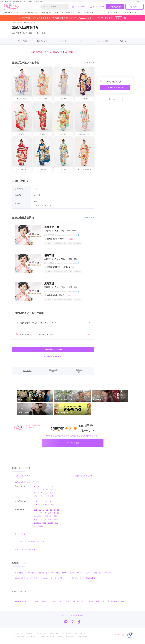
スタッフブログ (42, 636)
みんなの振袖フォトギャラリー (27, 580)
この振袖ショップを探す (115, 88)
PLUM (124, 603)
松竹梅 (40, 518)
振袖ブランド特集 (53, 575)
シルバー (53, 495)
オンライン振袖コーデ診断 (87, 575)
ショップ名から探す (86, 13)
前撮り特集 (19, 575)
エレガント (43, 503)
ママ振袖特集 (30, 575)
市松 (57, 525)
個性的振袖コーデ (61, 580)
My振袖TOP (19, 636)
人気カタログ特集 (68, 575)
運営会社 (60, 639)
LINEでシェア (115, 99)
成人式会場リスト (22, 639)
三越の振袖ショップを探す (53, 349)
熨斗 (36, 522)
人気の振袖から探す (30, 13)
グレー (36, 498)
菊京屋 (91, 603)
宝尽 (41, 522)
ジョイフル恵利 (64, 603)
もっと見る (89, 63)
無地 (36, 512)
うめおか (52, 603)
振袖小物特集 (90, 580)
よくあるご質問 (97, 7)
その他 (51, 498)
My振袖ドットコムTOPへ (53, 357)
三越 (33, 23)
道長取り (37, 525)
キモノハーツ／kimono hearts (36, 603)
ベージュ (44, 488)
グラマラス (45, 507)
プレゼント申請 (78, 7)
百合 (50, 515)
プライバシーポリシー (47, 639)
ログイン (134, 7)
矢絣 (44, 525)
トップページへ (140, 1)
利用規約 (34, 639)
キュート (53, 503)
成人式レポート (47, 580)
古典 (36, 503)
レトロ (54, 507)
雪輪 (50, 522)
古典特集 (41, 575)
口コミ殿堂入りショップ (35, 544)
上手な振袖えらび (77, 580)
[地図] (71, 239)
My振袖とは (30, 636)
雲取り (56, 522)
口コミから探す (68, 13)
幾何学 (50, 525)
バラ (41, 515)
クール (36, 507)
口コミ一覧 (19, 544)
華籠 (55, 518)
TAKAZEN (19, 603)
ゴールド (44, 495)
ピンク (52, 488)
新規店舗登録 (82, 639)
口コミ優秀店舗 (105, 575)
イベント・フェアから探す (107, 13)
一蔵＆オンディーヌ (79, 603)
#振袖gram (115, 603)
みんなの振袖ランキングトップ (27, 484)
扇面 (46, 518)
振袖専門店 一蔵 (102, 603)
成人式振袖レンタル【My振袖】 (21, 23)
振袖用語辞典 (54, 636)
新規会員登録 (115, 7)
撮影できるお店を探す (50, 13)
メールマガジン (80, 636)
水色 (51, 492)
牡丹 (36, 515)
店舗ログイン (71, 639)
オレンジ (37, 492)
